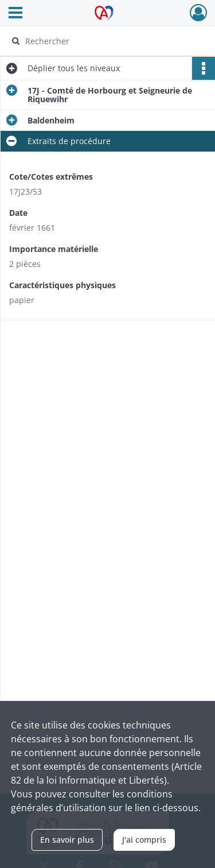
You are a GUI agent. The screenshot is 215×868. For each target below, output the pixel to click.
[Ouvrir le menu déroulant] (15, 14)
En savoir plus (67, 840)
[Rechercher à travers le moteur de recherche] (106, 41)
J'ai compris (144, 840)
